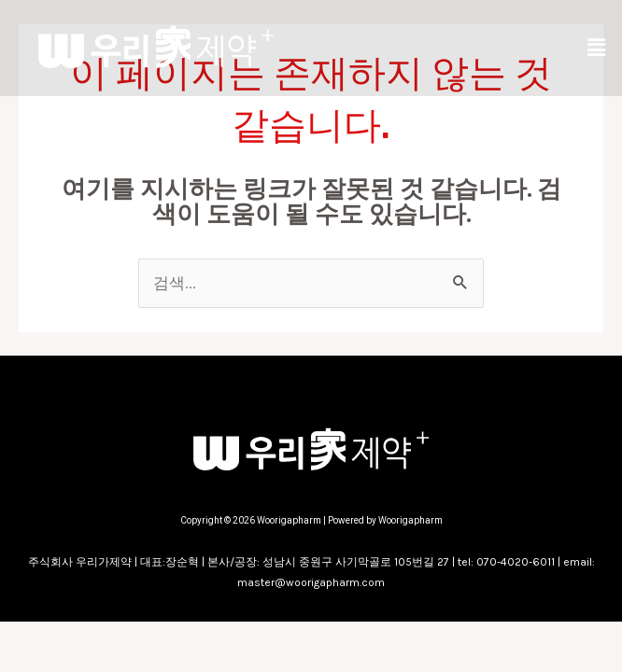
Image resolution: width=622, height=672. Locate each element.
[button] (597, 48)
